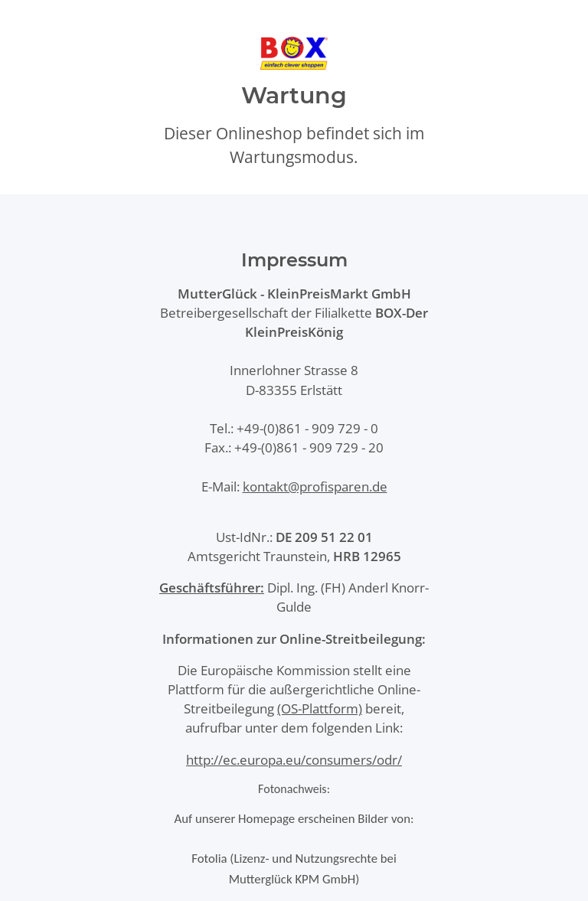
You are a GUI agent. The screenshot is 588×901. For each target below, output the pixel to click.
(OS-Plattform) (320, 708)
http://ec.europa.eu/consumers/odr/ (294, 760)
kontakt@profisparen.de (315, 486)
